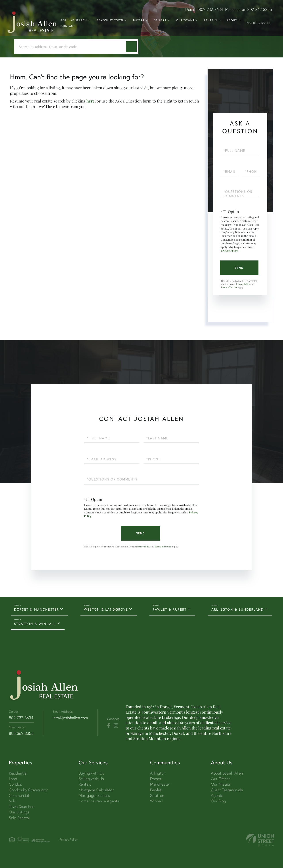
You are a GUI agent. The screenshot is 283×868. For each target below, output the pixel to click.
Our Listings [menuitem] (19, 812)
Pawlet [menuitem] (156, 790)
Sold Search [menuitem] (19, 818)
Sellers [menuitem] (160, 20)
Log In (265, 23)
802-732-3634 (211, 9)
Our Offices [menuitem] (221, 779)
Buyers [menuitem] (139, 20)
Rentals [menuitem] (210, 20)
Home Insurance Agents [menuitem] (99, 801)
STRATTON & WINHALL (35, 624)
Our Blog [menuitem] (218, 801)
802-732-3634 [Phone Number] (21, 718)
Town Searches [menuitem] (21, 806)
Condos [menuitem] (15, 784)
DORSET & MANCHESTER (36, 610)
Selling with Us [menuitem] (91, 779)
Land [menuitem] (13, 779)
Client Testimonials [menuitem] (227, 790)
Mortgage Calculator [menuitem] (96, 790)
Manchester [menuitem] (160, 784)
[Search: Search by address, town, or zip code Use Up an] (72, 47)
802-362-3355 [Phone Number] (21, 733)
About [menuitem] (232, 20)
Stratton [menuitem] (157, 795)
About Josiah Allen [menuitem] (227, 773)
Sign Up (251, 23)
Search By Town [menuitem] (110, 20)
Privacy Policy (229, 251)
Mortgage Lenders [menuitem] (94, 795)
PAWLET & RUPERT (170, 610)
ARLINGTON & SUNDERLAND (237, 610)
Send (239, 268)
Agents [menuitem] (217, 795)
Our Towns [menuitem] (185, 20)
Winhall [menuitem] (156, 801)
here (91, 101)
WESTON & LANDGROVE (106, 610)
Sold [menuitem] (13, 801)
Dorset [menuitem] (156, 779)
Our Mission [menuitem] (221, 784)
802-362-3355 (260, 9)
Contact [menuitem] (68, 26)
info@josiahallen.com (70, 718)
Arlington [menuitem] (158, 773)
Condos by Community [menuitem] (28, 790)
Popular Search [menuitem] (74, 20)
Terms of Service (229, 287)
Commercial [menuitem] (19, 795)
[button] (131, 47)
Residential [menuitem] (18, 773)
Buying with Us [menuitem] (91, 773)
